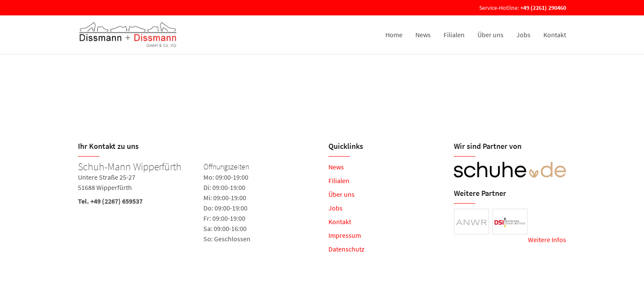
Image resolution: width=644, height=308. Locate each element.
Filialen (454, 35)
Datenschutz (346, 249)
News (423, 35)
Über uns (490, 35)
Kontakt (555, 35)
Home (394, 35)
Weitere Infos (547, 240)
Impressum (345, 235)
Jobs (523, 35)
